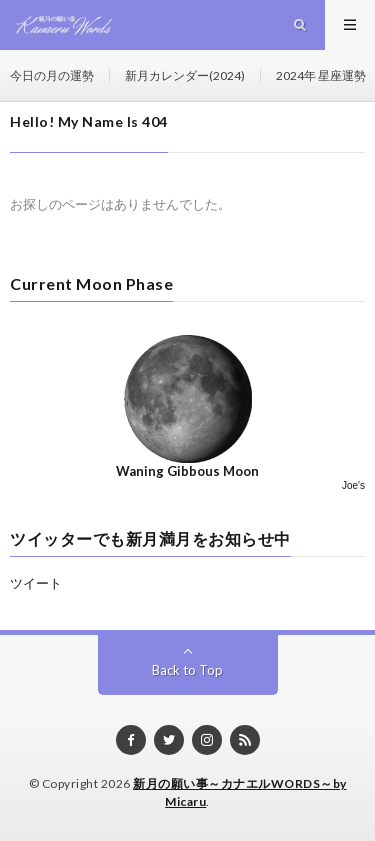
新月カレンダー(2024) (185, 75)
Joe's (353, 485)
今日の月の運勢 (52, 75)
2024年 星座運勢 (321, 75)
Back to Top (187, 670)
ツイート (36, 583)
